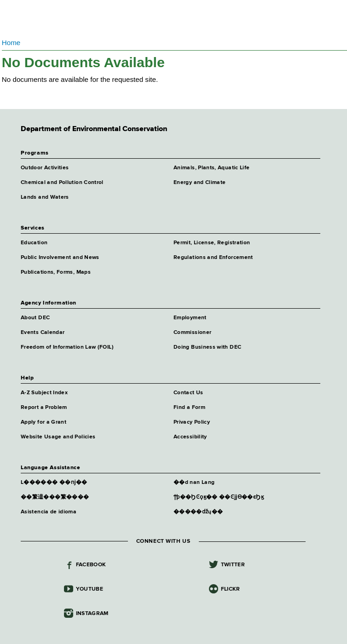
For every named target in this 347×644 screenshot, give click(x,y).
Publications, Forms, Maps (56, 272)
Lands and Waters (45, 197)
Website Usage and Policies (58, 437)
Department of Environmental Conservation (116, 18)
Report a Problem (44, 408)
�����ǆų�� (198, 512)
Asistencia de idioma (49, 512)
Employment (190, 318)
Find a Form (189, 408)
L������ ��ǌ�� (54, 483)
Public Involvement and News (60, 258)
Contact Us (188, 393)
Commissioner (192, 333)
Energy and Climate (200, 183)
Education (34, 243)
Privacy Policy (192, 422)
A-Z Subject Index (44, 393)
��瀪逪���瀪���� (55, 497)
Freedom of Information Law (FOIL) (67, 347)
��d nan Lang (194, 483)
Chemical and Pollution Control (62, 183)
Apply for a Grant (43, 422)
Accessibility (190, 437)
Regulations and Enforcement (213, 258)
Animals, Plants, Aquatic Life (211, 168)
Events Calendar (43, 333)
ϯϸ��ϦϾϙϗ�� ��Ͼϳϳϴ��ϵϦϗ (219, 497)
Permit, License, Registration (212, 243)
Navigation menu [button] (15, 18)
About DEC (35, 318)
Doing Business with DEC (207, 347)
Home (11, 43)
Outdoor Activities (45, 168)
